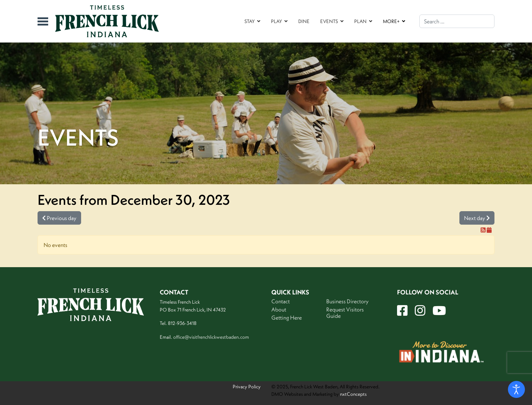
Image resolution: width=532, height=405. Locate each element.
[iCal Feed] (489, 230)
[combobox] (457, 21)
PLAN (360, 21)
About (279, 309)
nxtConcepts (353, 394)
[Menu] (43, 21)
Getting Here (287, 317)
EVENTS (329, 21)
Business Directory (347, 301)
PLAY (276, 21)
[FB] (402, 311)
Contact (281, 301)
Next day (477, 218)
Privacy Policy (247, 387)
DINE (304, 21)
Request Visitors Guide (345, 313)
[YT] (439, 311)
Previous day (59, 218)
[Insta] (420, 311)
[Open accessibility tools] (516, 389)
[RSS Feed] (484, 230)
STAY (250, 21)
